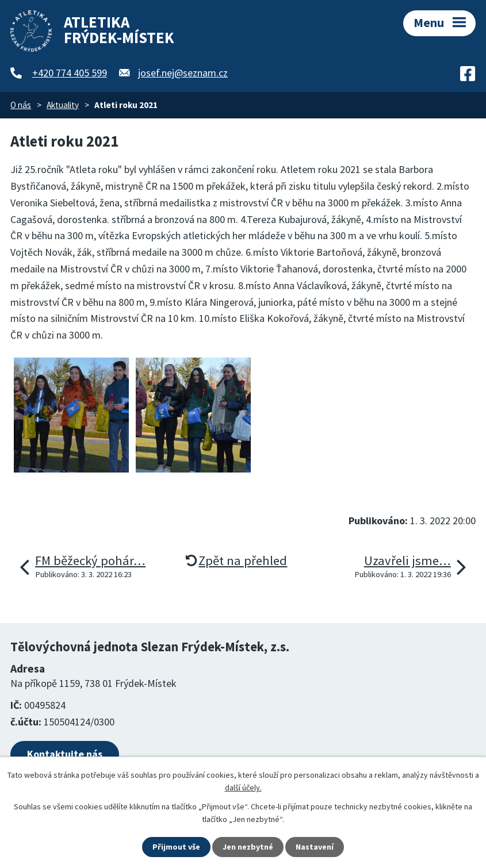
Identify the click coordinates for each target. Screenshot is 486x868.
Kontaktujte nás (65, 754)
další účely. (243, 788)
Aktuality (63, 105)
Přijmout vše (176, 847)
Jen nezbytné (248, 847)
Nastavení (315, 847)
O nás (21, 105)
